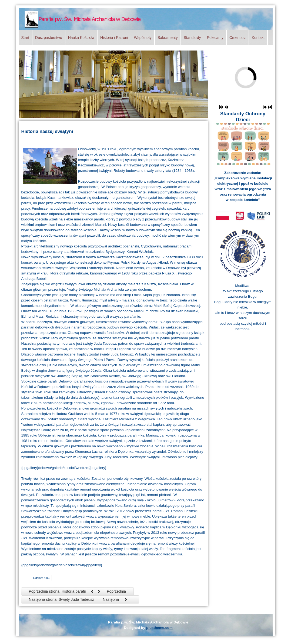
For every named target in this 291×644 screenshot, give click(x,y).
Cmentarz (238, 38)
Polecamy (215, 38)
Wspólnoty (143, 38)
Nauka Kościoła (81, 38)
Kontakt (258, 38)
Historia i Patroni (114, 38)
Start (25, 38)
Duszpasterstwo (49, 38)
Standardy (192, 38)
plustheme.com (159, 628)
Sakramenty (168, 38)
